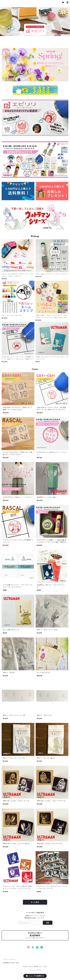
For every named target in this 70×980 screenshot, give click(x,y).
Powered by (35, 970)
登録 (48, 923)
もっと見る (35, 902)
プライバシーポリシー (10, 959)
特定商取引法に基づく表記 (11, 963)
